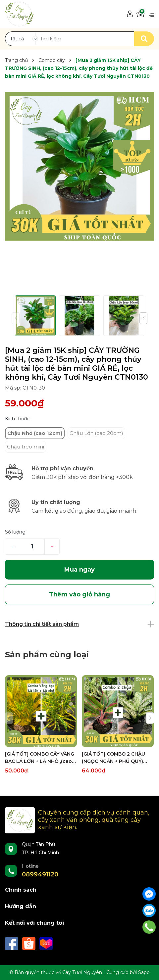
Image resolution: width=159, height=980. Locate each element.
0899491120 (40, 874)
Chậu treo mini (26, 447)
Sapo (144, 972)
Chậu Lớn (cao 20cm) (96, 433)
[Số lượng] (32, 546)
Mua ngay (79, 570)
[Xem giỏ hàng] (140, 14)
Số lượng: (16, 532)
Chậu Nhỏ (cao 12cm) (35, 433)
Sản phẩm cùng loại (47, 654)
